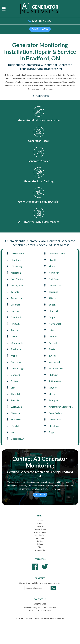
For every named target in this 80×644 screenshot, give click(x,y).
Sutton (14, 381)
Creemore (16, 362)
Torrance (53, 292)
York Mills (16, 419)
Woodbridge (17, 368)
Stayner (53, 388)
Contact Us (40, 550)
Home (40, 520)
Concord (15, 375)
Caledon (53, 336)
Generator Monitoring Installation (39, 120)
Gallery (40, 544)
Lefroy (52, 330)
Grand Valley (55, 413)
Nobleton (16, 273)
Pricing (40, 541)
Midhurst (53, 375)
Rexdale (15, 400)
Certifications (40, 532)
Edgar (52, 432)
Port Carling (17, 279)
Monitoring (40, 535)
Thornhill (16, 394)
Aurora (14, 330)
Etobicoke (16, 413)
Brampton (54, 400)
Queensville (55, 285)
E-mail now (40, 29)
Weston (15, 432)
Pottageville (17, 285)
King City (16, 324)
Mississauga (17, 266)
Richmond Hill (56, 368)
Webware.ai (60, 618)
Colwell (15, 336)
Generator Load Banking (39, 181)
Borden (15, 311)
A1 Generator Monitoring (33, 618)
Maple (14, 356)
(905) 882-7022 (42, 21)
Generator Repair (39, 141)
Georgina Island (57, 254)
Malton (52, 394)
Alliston (52, 298)
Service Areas (40, 529)
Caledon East (18, 317)
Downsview (55, 419)
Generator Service (39, 161)
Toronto (15, 292)
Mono (52, 266)
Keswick (53, 343)
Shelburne (16, 349)
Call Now (40, 495)
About (40, 523)
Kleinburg (16, 260)
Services (40, 526)
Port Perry (54, 279)
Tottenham (17, 298)
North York (54, 273)
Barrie (52, 349)
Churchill (53, 311)
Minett (52, 260)
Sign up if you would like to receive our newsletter (40, 583)
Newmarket (55, 324)
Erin (13, 388)
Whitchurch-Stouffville (61, 407)
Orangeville (17, 343)
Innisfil (52, 356)
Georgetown (18, 439)
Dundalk (15, 426)
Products (40, 538)
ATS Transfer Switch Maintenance (39, 222)
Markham (54, 426)
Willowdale (17, 407)
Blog (40, 547)
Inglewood (54, 362)
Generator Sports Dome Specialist (39, 201)
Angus (52, 317)
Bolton (52, 305)
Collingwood (17, 254)
